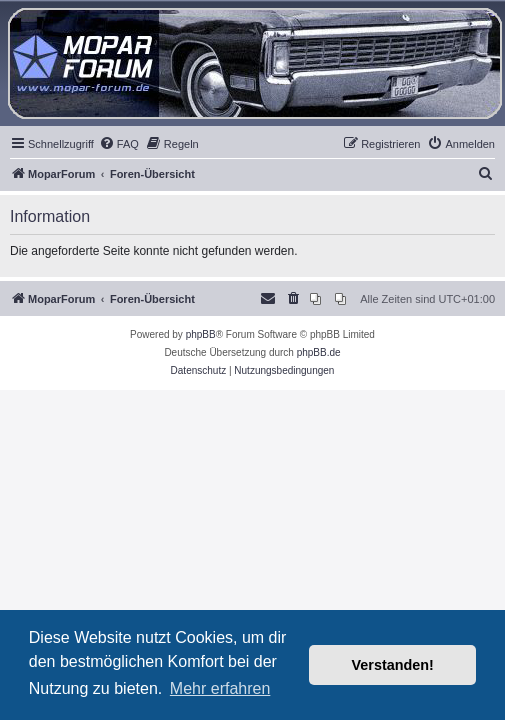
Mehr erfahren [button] (220, 688)
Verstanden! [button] (393, 665)
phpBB (201, 334)
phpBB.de (319, 352)
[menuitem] (119, 144)
